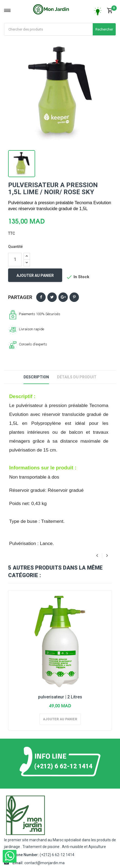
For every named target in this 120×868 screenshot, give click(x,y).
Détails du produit (77, 377)
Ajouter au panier (35, 275)
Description (36, 377)
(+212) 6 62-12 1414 (63, 766)
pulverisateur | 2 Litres (60, 697)
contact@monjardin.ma (44, 863)
